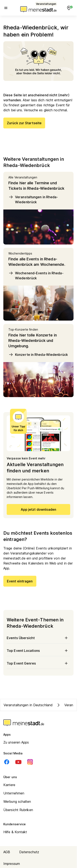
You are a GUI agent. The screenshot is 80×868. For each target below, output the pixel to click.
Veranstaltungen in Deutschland (28, 705)
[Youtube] (18, 762)
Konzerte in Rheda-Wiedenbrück (38, 355)
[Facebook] (7, 762)
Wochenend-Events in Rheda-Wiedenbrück (36, 275)
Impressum (12, 864)
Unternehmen (14, 793)
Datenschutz (29, 852)
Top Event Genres (38, 663)
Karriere (9, 785)
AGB (7, 852)
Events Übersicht (38, 638)
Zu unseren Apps (16, 742)
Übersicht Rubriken (18, 810)
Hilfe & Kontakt (15, 832)
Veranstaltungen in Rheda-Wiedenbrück (33, 199)
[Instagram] (30, 762)
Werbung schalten (17, 802)
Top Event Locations (38, 651)
